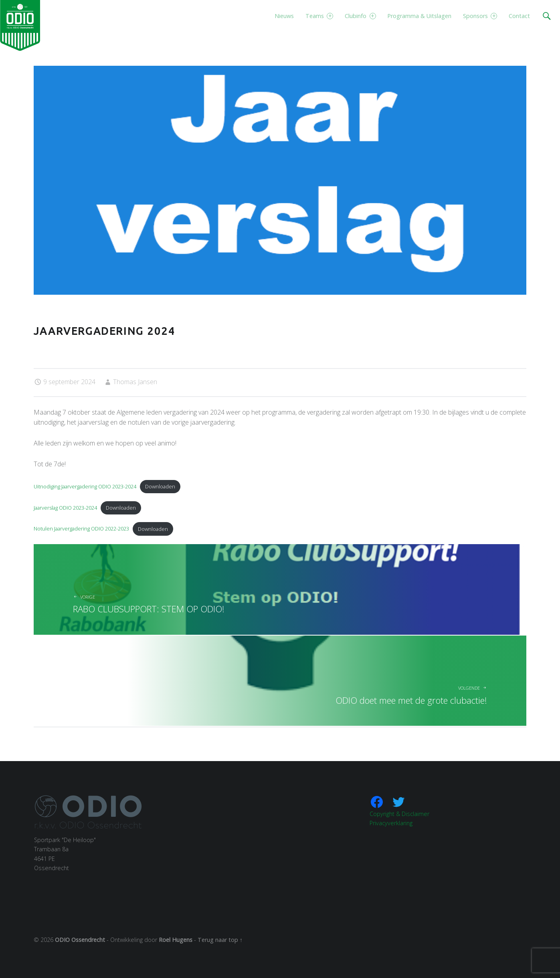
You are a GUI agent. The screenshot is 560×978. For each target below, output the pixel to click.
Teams (319, 16)
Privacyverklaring (391, 823)
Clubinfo (360, 16)
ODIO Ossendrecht (80, 940)
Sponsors (480, 16)
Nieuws (284, 16)
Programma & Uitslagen (419, 16)
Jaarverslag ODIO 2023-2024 (65, 508)
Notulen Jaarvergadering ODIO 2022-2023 (81, 529)
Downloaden (160, 486)
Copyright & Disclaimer (399, 814)
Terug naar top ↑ (220, 940)
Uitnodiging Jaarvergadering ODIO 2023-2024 (85, 486)
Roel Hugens (176, 940)
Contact (519, 16)
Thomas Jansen (135, 382)
